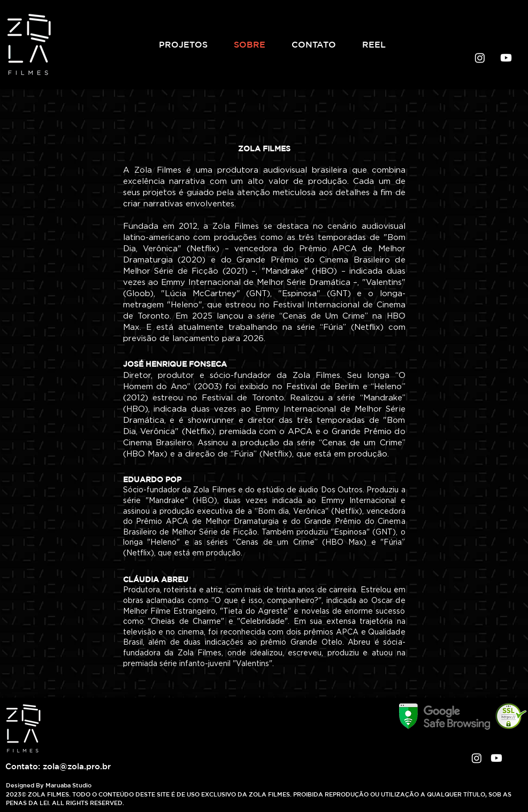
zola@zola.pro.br (77, 766)
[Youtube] (506, 58)
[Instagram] (480, 58)
